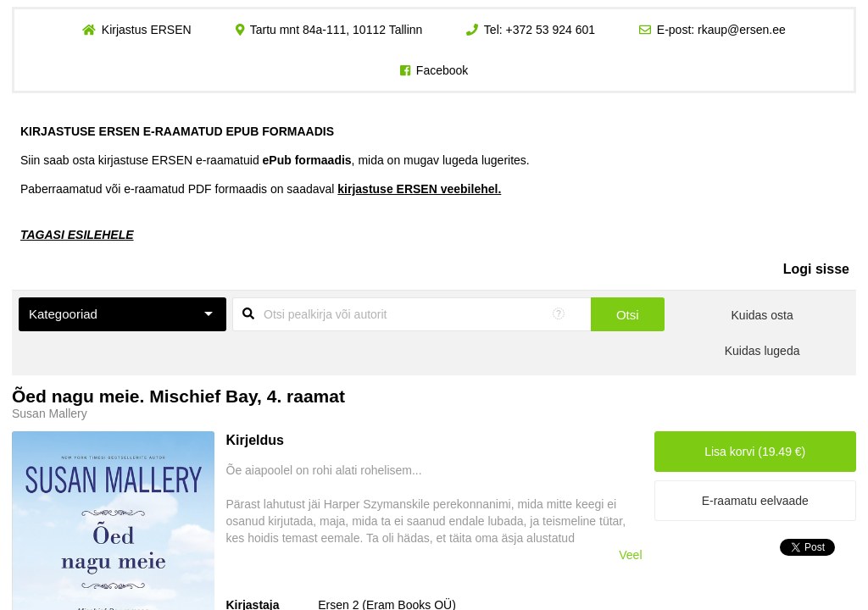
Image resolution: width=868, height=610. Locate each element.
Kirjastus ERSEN (147, 30)
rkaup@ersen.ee (742, 30)
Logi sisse (816, 269)
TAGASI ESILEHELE (77, 235)
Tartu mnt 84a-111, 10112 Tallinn (337, 30)
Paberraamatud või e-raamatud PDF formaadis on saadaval (261, 189)
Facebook (442, 70)
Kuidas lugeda (762, 351)
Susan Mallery (50, 413)
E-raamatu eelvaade (755, 501)
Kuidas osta (762, 315)
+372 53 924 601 (551, 30)
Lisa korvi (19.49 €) (755, 452)
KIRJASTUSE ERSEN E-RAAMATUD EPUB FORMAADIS (177, 131)
